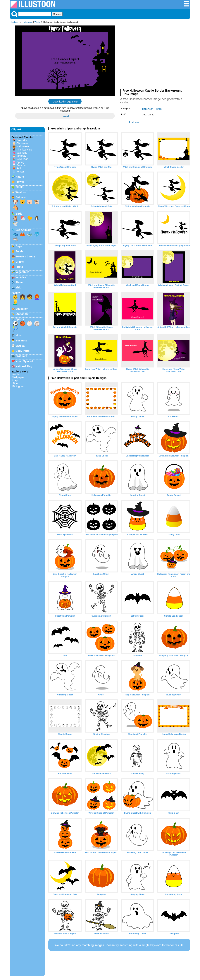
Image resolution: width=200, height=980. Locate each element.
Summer (21, 165)
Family (16, 293)
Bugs (19, 246)
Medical (20, 346)
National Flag (24, 366)
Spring (20, 162)
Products (21, 356)
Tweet (65, 116)
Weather (21, 192)
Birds (19, 214)
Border (16, 374)
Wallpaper (18, 377)
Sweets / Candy (25, 256)
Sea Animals (23, 230)
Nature (20, 177)
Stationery (22, 314)
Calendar (22, 140)
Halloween (28, 22)
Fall (19, 168)
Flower (20, 182)
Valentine (22, 153)
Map (15, 380)
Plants (19, 187)
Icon (18, 361)
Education (22, 309)
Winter (20, 172)
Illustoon (14, 22)
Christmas (22, 143)
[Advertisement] (155, 57)
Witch (37, 22)
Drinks (20, 262)
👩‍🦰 (37, 297)
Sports (20, 319)
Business (21, 341)
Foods (19, 251)
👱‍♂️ (15, 302)
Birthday (21, 156)
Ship (18, 288)
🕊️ (15, 224)
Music (19, 335)
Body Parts (23, 351)
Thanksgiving (24, 150)
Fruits (19, 267)
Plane (19, 282)
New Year (22, 159)
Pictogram (18, 386)
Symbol (28, 361)
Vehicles (21, 277)
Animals (20, 197)
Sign (15, 383)
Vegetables (22, 272)
